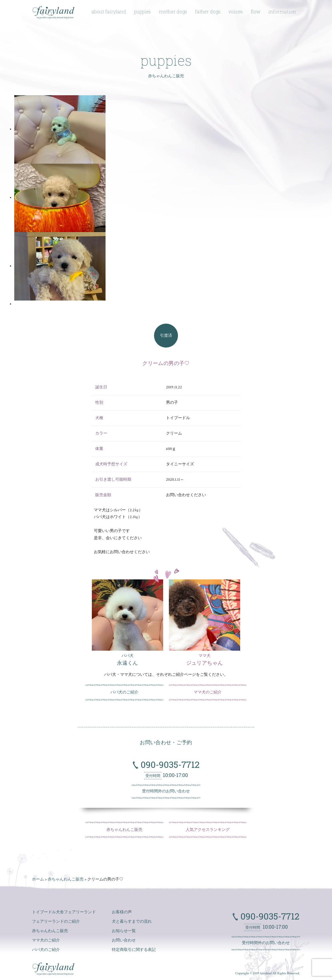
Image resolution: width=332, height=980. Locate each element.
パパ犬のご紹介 (124, 692)
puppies (142, 12)
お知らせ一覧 (124, 931)
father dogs (208, 12)
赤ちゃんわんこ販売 (124, 830)
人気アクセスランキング (208, 830)
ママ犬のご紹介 (208, 692)
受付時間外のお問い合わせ (166, 791)
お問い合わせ (124, 940)
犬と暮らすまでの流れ (132, 922)
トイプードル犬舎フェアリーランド (64, 912)
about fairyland (109, 12)
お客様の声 (122, 912)
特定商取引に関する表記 (134, 950)
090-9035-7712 (169, 764)
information (282, 12)
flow (256, 12)
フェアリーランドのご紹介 (56, 922)
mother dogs (173, 12)
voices (236, 12)
